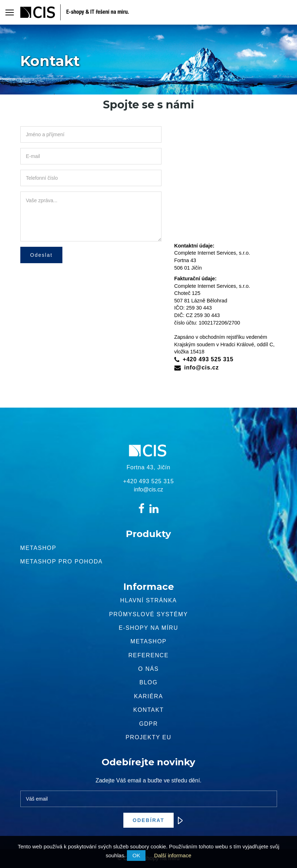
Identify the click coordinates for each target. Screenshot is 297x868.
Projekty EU (148, 737)
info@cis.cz (202, 367)
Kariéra (148, 696)
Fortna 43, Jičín (148, 467)
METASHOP (148, 641)
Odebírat (153, 820)
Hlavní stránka (148, 600)
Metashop (38, 548)
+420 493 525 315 (208, 359)
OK (136, 855)
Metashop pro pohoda (62, 561)
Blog (148, 682)
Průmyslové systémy (148, 614)
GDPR (148, 724)
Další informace (173, 855)
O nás (149, 669)
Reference (148, 655)
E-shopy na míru (148, 628)
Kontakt (149, 710)
